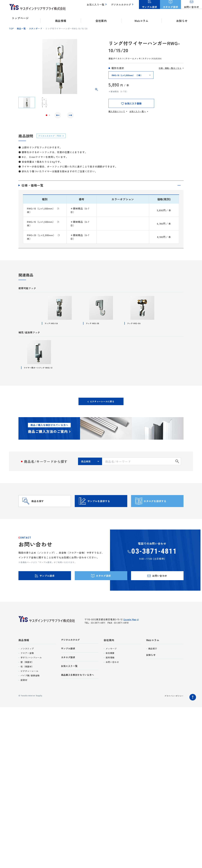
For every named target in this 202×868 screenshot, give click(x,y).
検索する (177, 468)
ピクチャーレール (29, 689)
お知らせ (182, 18)
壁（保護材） (27, 680)
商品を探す (43, 512)
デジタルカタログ (122, 6)
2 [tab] (49, 116)
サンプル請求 (69, 668)
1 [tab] (47, 116)
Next (70, 116)
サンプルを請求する (106, 512)
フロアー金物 (27, 671)
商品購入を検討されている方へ (80, 695)
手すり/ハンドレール (31, 676)
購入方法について (117, 111)
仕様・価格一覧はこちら (170, 68)
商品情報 (24, 658)
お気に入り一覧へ (138, 111)
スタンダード (36, 28)
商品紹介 (153, 667)
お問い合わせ (112, 680)
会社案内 (109, 658)
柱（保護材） (27, 685)
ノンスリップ (27, 667)
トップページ (20, 18)
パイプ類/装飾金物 (30, 694)
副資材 (24, 698)
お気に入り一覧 (97, 6)
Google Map (130, 639)
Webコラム (153, 658)
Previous (59, 116)
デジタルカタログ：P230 (52, 137)
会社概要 (110, 671)
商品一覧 (21, 28)
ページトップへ (192, 715)
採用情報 (110, 676)
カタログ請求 (69, 677)
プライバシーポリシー (172, 714)
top (11, 28)
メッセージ (111, 667)
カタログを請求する (163, 512)
